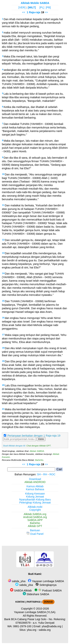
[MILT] (32, 7)
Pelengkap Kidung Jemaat (35, 503)
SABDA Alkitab (21, 591)
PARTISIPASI (34, 602)
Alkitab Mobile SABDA (35, 3)
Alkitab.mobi (35, 507)
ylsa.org (32, 630)
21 (3, 409)
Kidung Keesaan (35, 494)
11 (3, 205)
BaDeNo (39, 460)
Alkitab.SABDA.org (35, 514)
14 (3, 273)
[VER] (22, 7)
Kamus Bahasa (35, 489)
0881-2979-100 (22, 626)
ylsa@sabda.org (52, 626)
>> (46, 12)
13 (3, 253)
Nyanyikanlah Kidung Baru (35, 500)
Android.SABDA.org (35, 517)
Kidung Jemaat (35, 497)
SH (39, 474)
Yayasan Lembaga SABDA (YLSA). (35, 612)
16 (3, 318)
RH (45, 474)
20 (3, 385)
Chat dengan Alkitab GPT (38, 446)
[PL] (42, 7)
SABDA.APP (35, 520)
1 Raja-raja (34, 12)
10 (3, 174)
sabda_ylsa (17, 581)
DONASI (48, 602)
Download (35, 479)
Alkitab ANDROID (35, 482)
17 (3, 335)
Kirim (41, 439)
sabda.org (45, 630)
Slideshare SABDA (36, 594)
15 (3, 301)
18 (3, 348)
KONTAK (20, 602)
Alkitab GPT (35, 526)
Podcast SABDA (48, 591)
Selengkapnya (46, 585)
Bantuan (35, 530)
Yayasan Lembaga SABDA (46, 581)
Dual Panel (35, 534)
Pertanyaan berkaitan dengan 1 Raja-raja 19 (34, 436)
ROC (52, 474)
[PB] (48, 7)
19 (3, 361)
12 (3, 240)
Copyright (35, 510)
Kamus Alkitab (35, 486)
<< (24, 12)
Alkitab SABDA (37, 451)
